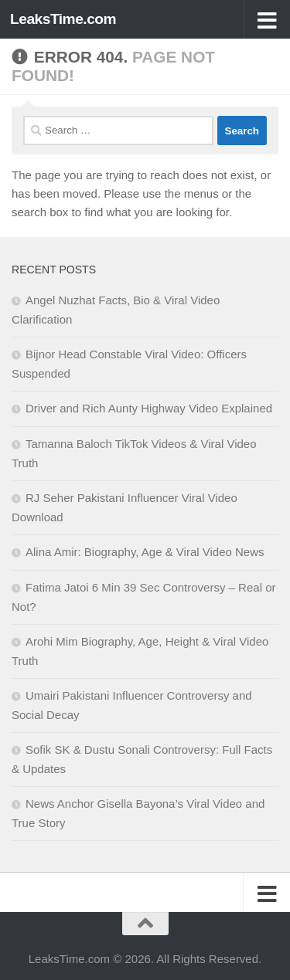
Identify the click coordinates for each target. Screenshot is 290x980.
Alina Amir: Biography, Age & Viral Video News (145, 552)
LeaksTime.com (63, 19)
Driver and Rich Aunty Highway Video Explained (149, 408)
